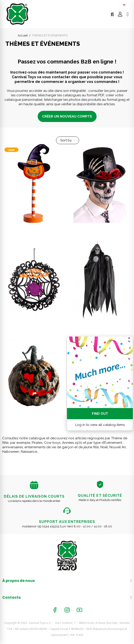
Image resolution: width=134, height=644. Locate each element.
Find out (100, 414)
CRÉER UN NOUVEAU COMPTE (67, 116)
